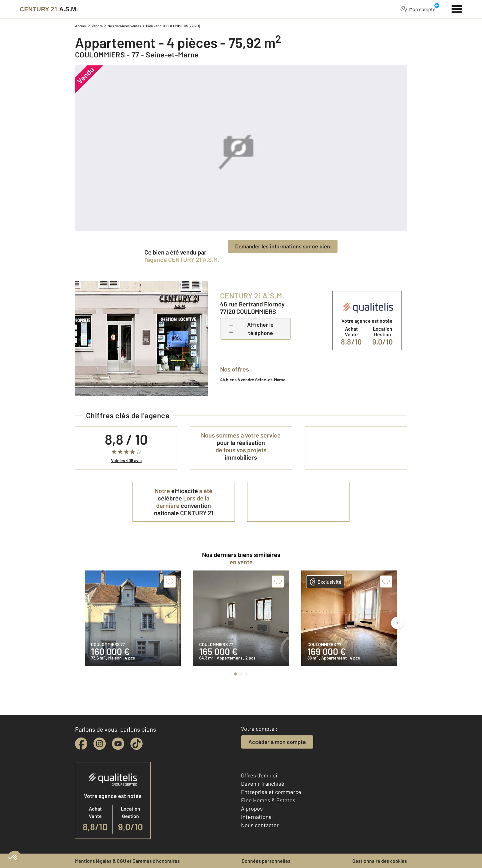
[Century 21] (49, 9)
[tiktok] (136, 744)
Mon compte (418, 9)
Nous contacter (260, 825)
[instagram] (100, 744)
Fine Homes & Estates (268, 800)
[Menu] (457, 8)
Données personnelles (266, 861)
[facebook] (81, 744)
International (257, 817)
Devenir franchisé (263, 784)
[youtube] (118, 744)
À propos (252, 808)
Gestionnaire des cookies (380, 861)
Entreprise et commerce (271, 792)
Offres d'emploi (259, 775)
